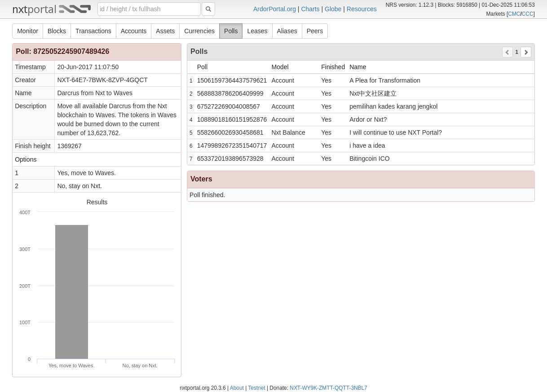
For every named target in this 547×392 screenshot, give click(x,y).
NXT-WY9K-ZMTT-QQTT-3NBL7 (328, 388)
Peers (315, 31)
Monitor (28, 31)
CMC (514, 14)
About (237, 388)
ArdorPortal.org (275, 9)
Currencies (199, 31)
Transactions (93, 31)
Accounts (134, 31)
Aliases (287, 31)
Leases (257, 31)
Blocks (57, 31)
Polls (231, 31)
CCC (528, 14)
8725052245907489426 (71, 51)
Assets (165, 31)
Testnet (256, 388)
